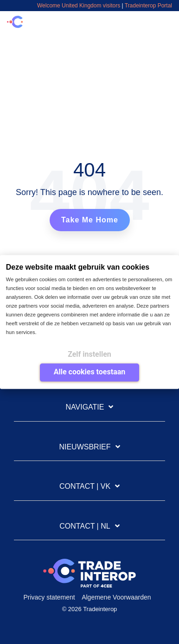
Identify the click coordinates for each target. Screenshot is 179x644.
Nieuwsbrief (85, 447)
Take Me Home (90, 220)
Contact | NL (85, 526)
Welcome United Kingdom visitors (79, 6)
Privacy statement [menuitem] (49, 597)
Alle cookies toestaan (89, 372)
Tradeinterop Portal (148, 6)
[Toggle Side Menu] (166, 20)
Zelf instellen (89, 354)
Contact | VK (85, 486)
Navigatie (85, 407)
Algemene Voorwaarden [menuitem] (116, 597)
